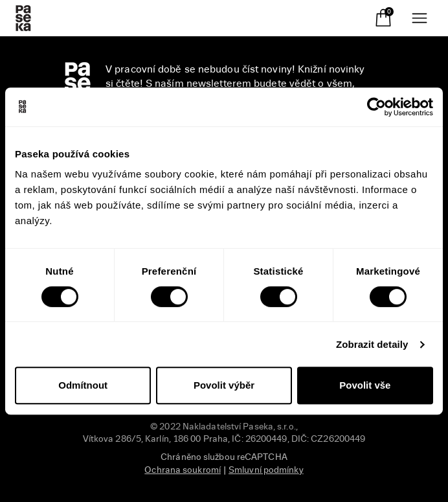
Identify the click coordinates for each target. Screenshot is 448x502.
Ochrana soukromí (183, 470)
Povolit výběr (224, 385)
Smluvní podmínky (266, 470)
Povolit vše (365, 385)
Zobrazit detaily (372, 344)
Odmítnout (83, 385)
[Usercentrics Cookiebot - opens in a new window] (376, 107)
